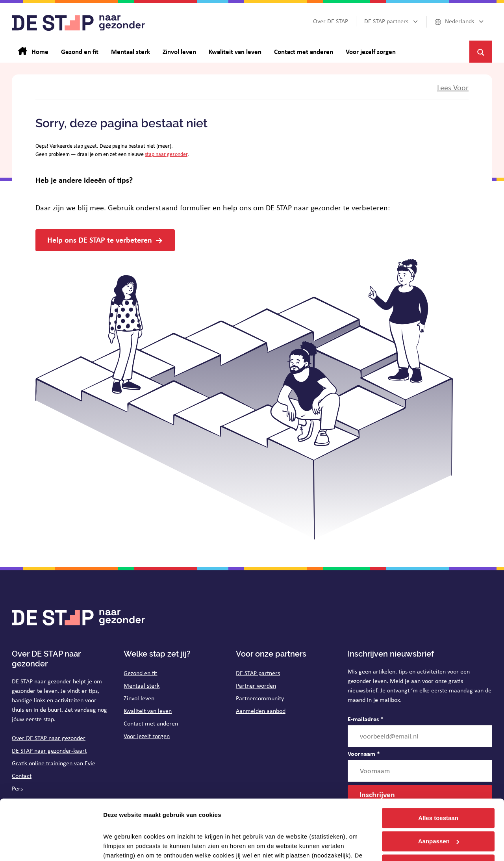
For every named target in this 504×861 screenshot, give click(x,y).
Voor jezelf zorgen (147, 736)
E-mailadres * (366, 719)
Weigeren (438, 804)
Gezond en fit (140, 673)
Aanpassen (439, 781)
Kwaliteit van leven (148, 711)
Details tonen (122, 845)
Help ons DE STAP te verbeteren (100, 240)
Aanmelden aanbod (261, 711)
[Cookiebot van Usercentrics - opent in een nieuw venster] (51, 846)
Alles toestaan (438, 758)
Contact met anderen (151, 723)
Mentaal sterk (142, 686)
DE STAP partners (258, 673)
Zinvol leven (139, 698)
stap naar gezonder (166, 154)
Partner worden (256, 686)
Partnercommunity (260, 698)
